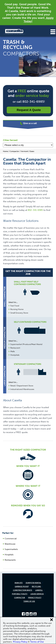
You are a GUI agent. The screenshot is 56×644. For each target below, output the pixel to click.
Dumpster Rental (33, 583)
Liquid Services (37, 594)
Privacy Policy (35, 598)
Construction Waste (23, 590)
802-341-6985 (35, 210)
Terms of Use (29, 601)
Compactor (20, 598)
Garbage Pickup (22, 587)
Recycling (36, 587)
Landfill (39, 590)
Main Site (19, 583)
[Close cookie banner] (52, 620)
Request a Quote (29, 110)
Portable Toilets (20, 594)
